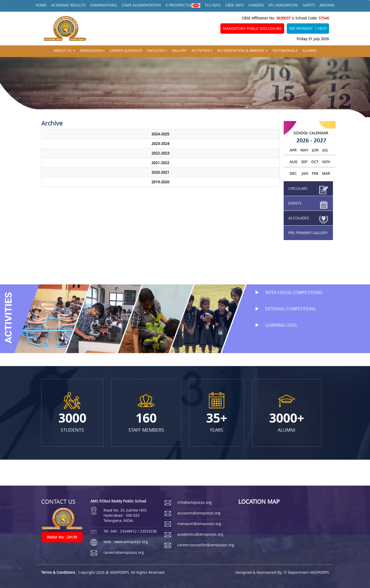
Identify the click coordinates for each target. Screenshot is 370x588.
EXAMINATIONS (104, 5)
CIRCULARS (298, 188)
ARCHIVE (327, 5)
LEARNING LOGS (273, 325)
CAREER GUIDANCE (126, 50)
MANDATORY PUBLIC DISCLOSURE (252, 28)
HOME (41, 5)
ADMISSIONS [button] (92, 50)
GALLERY (179, 50)
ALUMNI (310, 50)
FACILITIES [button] (157, 50)
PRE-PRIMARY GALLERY (308, 233)
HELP (322, 28)
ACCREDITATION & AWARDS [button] (242, 50)
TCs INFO (213, 5)
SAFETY (309, 5)
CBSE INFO (235, 5)
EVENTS (295, 203)
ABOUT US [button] (64, 50)
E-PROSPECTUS (183, 5)
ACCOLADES (299, 218)
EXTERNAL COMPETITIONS (283, 309)
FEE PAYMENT (301, 28)
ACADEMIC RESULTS (68, 5)
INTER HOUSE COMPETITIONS (286, 292)
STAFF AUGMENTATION (141, 5)
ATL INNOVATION (283, 5)
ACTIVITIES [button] (202, 50)
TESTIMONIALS (285, 50)
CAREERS (256, 5)
